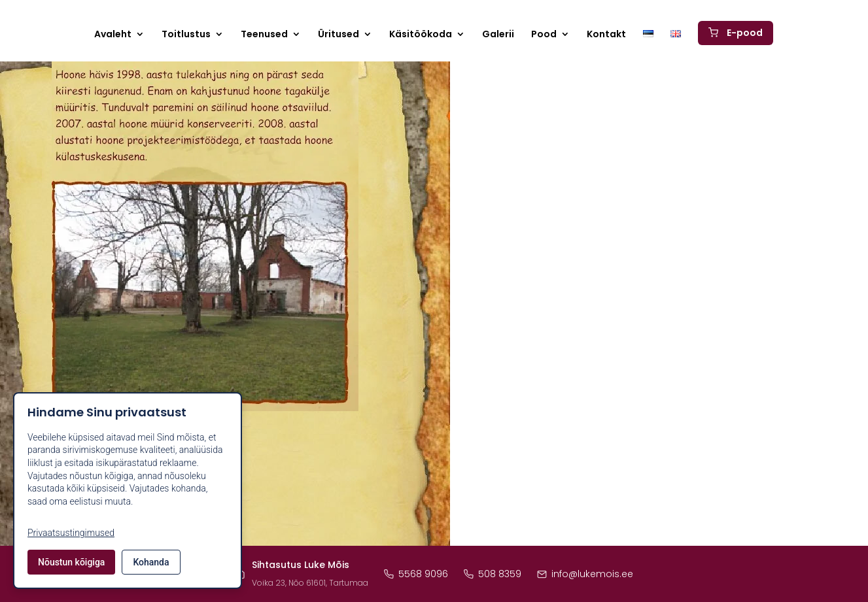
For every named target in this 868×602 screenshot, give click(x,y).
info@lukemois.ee (585, 574)
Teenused (264, 37)
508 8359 (493, 574)
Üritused (339, 37)
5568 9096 (416, 574)
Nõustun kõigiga (71, 562)
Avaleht (113, 37)
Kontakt (606, 37)
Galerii (498, 37)
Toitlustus (186, 37)
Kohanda (151, 562)
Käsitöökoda (421, 37)
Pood (544, 37)
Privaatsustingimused (71, 533)
